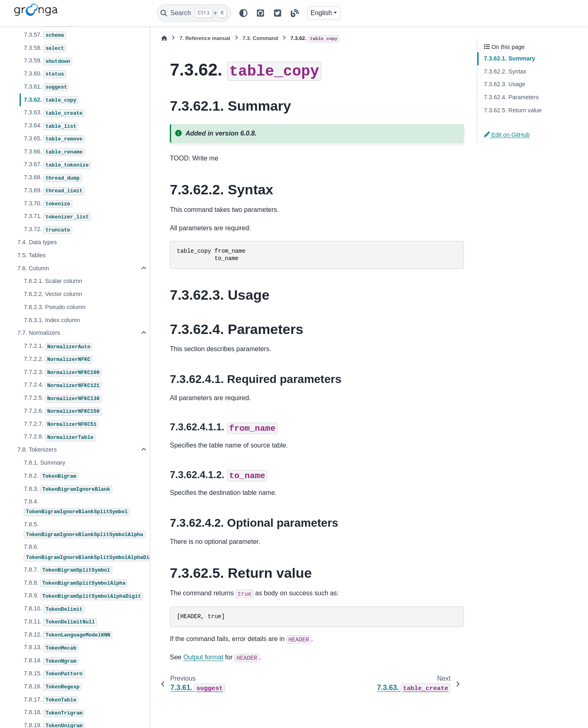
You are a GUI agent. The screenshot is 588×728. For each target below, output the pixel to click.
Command (260, 38)
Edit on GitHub (507, 135)
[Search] (194, 13)
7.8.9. (83, 596)
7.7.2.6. (63, 412)
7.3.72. (48, 230)
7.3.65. (54, 139)
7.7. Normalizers (39, 333)
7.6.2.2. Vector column (53, 294)
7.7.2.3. (63, 373)
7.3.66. (54, 152)
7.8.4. (77, 507)
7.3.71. (57, 217)
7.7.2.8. (59, 437)
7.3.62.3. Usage (505, 84)
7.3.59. (48, 61)
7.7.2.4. (63, 385)
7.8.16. (52, 687)
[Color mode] (243, 13)
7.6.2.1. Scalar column (53, 281)
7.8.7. (68, 570)
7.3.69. (54, 191)
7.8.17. (51, 700)
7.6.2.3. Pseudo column (55, 307)
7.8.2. (51, 476)
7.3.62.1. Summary (510, 58)
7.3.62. (51, 100)
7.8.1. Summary (45, 463)
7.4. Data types (37, 242)
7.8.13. (51, 648)
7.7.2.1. (58, 347)
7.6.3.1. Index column (52, 320)
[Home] (164, 38)
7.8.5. (84, 530)
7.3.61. (46, 87)
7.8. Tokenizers (37, 450)
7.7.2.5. (63, 399)
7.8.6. (86, 552)
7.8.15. (54, 674)
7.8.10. (54, 609)
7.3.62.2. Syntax (505, 71)
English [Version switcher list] (321, 13)
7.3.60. (45, 74)
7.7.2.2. (58, 360)
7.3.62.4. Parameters (511, 97)
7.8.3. (68, 490)
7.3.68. (52, 178)
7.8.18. (54, 713)
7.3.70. (48, 204)
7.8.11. (60, 622)
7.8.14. (51, 661)
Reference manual (205, 38)
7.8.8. (76, 583)
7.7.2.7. (61, 425)
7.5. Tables (31, 255)
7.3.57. (45, 36)
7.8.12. (68, 635)
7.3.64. (51, 126)
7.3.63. (54, 113)
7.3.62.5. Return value (513, 110)
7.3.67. (57, 165)
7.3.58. (45, 49)
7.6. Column (33, 268)
